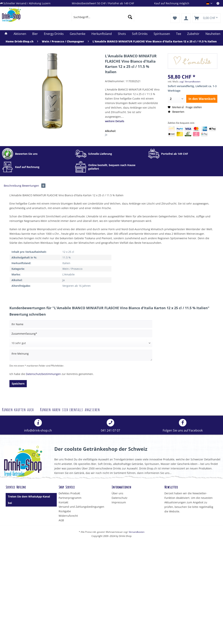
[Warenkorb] (207, 18)
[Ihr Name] (81, 324)
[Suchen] (130, 17)
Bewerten (176, 112)
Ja (106, 135)
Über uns (117, 493)
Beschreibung (13, 186)
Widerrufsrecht (68, 516)
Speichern (18, 384)
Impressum (119, 502)
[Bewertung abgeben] (81, 343)
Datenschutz (120, 498)
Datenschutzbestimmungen (43, 374)
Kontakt (63, 502)
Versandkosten (137, 532)
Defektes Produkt (69, 493)
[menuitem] (220, 3)
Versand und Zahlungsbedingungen (81, 507)
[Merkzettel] (175, 18)
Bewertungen (34, 186)
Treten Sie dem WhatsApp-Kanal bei (29, 500)
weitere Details (115, 121)
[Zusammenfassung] (81, 333)
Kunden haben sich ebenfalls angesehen (70, 409)
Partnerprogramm (70, 498)
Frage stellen (192, 107)
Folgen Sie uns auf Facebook (183, 426)
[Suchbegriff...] (103, 17)
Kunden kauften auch (18, 409)
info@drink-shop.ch (38, 426)
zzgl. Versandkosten (190, 82)
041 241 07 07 (110, 426)
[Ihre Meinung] (81, 355)
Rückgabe (65, 511)
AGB (61, 520)
